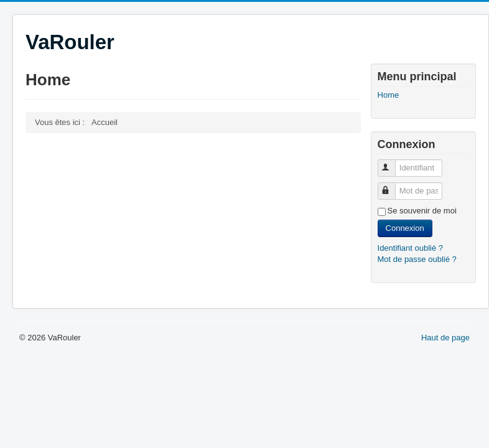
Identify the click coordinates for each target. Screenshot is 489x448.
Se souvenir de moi (422, 211)
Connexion (405, 228)
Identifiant (392, 163)
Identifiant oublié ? (411, 248)
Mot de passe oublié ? (417, 259)
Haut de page (445, 338)
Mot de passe (392, 186)
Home (389, 95)
